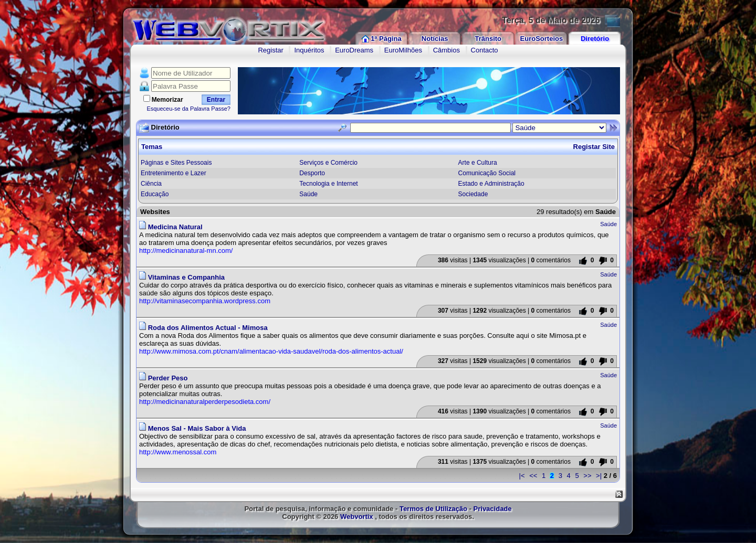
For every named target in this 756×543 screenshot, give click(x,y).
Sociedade (473, 194)
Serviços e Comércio (328, 163)
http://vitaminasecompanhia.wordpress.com (205, 301)
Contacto (485, 50)
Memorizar (167, 100)
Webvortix (357, 517)
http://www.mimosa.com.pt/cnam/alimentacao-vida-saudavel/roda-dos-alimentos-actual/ (271, 351)
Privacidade (493, 509)
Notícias (435, 39)
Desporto (312, 173)
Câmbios (447, 50)
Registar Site (594, 147)
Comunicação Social (487, 173)
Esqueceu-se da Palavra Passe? (188, 109)
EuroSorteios (542, 39)
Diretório (595, 39)
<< (533, 476)
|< (522, 476)
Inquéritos (309, 50)
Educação (155, 194)
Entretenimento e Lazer (174, 173)
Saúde (308, 194)
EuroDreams (354, 50)
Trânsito (488, 39)
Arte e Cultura (478, 163)
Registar (270, 50)
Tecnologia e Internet (328, 184)
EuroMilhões (403, 50)
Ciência (151, 184)
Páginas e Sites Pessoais (176, 163)
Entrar (216, 100)
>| (599, 476)
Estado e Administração (491, 184)
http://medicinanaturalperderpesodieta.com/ (205, 402)
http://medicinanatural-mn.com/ (186, 251)
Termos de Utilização (433, 509)
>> (587, 476)
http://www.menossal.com (178, 452)
